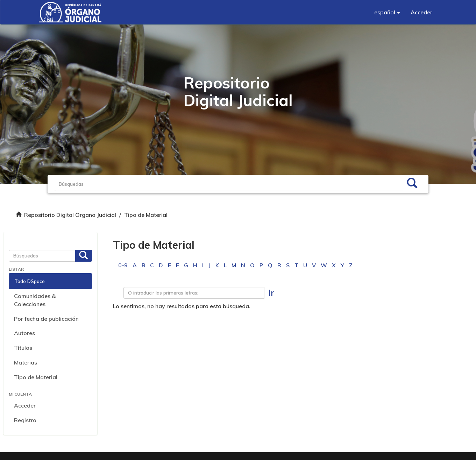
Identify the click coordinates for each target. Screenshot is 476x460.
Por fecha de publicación (46, 319)
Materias (26, 362)
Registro (25, 420)
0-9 (123, 265)
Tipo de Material (36, 377)
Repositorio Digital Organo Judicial (70, 215)
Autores (24, 333)
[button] (387, 12)
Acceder (25, 405)
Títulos (23, 348)
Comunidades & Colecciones (35, 300)
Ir (271, 293)
